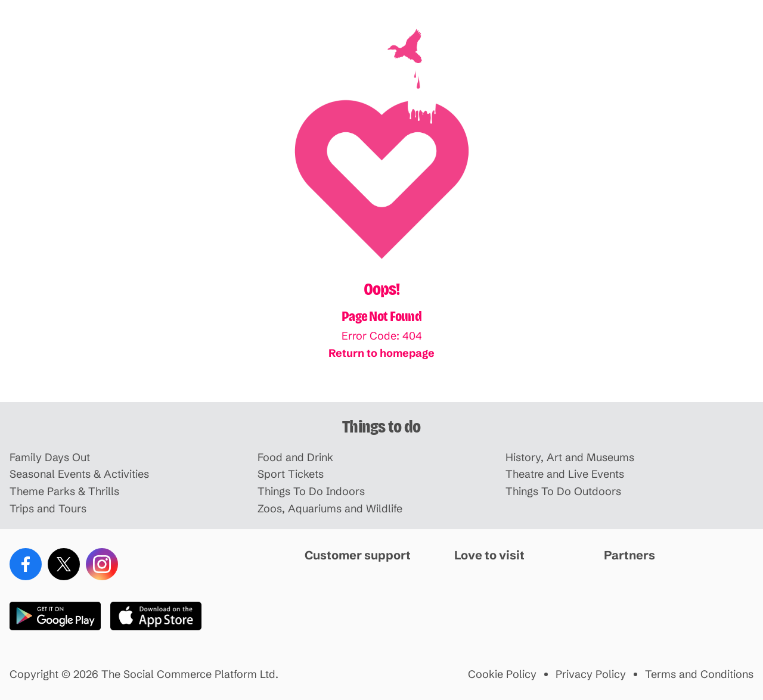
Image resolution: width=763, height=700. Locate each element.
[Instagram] (102, 564)
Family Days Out (50, 458)
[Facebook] (26, 564)
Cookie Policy (502, 675)
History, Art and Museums (570, 458)
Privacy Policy (591, 675)
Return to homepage (381, 353)
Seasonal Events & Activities (79, 475)
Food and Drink (295, 458)
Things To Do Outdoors (563, 492)
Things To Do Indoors (311, 492)
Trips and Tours (48, 509)
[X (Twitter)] (64, 564)
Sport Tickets (291, 475)
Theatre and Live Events (565, 475)
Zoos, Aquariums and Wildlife (330, 509)
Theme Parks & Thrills (64, 492)
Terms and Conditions (699, 675)
